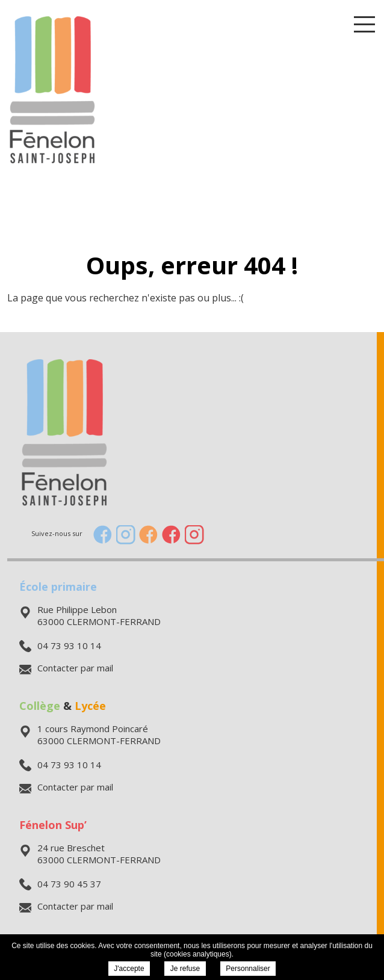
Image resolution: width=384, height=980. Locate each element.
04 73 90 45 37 (60, 884)
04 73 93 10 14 (60, 646)
